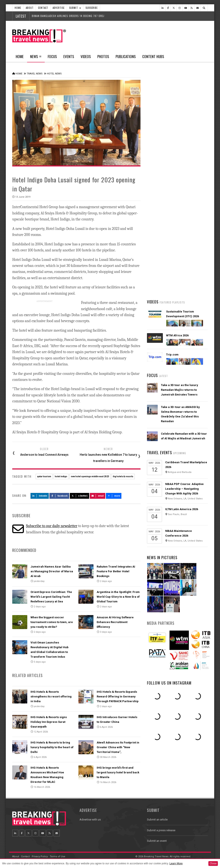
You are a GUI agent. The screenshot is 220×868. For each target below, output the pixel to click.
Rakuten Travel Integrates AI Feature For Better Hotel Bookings (116, 571)
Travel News (35, 74)
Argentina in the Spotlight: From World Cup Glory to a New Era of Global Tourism (118, 597)
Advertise (59, 8)
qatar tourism (44, 476)
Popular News (192, 162)
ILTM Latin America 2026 (182, 509)
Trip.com (172, 355)
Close (213, 863)
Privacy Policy (40, 856)
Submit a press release (161, 830)
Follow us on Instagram (169, 683)
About (30, 8)
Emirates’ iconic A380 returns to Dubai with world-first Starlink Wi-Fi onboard (184, 178)
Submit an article (157, 820)
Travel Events (160, 452)
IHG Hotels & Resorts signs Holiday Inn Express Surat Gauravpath (49, 722)
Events (69, 56)
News (36, 58)
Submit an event (157, 841)
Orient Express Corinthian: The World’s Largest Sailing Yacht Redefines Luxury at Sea (51, 597)
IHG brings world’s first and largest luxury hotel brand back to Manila (118, 772)
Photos (103, 56)
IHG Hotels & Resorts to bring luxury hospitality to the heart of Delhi (52, 747)
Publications (126, 56)
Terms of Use (58, 856)
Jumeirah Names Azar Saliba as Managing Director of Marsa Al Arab (52, 571)
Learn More (176, 863)
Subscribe (92, 8)
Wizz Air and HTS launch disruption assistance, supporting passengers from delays (184, 280)
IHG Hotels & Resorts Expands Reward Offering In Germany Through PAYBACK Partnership (118, 696)
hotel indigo (61, 476)
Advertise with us (90, 820)
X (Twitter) (79, 496)
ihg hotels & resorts (123, 476)
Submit (75, 8)
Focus (52, 56)
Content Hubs (153, 56)
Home (18, 8)
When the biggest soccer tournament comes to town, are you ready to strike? (52, 622)
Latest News (162, 162)
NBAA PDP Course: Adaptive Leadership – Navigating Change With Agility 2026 (184, 489)
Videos (86, 56)
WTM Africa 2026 (177, 335)
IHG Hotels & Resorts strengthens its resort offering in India (51, 696)
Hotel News (54, 74)
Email (98, 496)
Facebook (59, 496)
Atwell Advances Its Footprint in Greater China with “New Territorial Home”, (118, 747)
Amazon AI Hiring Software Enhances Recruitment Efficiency (115, 622)
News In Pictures (162, 557)
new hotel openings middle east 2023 (90, 476)
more (114, 496)
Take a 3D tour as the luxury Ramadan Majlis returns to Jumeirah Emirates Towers (180, 390)
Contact (43, 8)
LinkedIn (40, 496)
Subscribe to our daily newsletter (52, 526)
